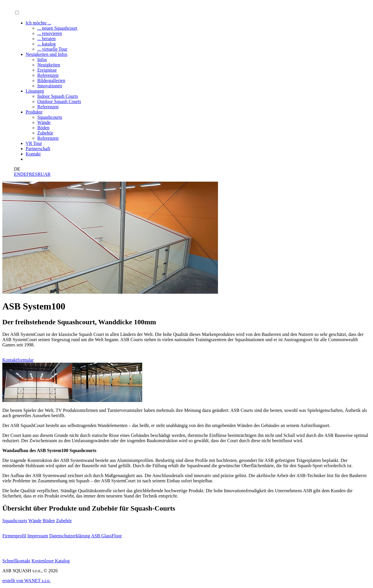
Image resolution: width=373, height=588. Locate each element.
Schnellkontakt (16, 561)
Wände (35, 521)
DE (23, 174)
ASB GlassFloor (106, 536)
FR (29, 174)
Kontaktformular (18, 360)
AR (47, 174)
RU (41, 174)
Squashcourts (15, 521)
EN (17, 174)
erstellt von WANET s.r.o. (27, 581)
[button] (17, 13)
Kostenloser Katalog (51, 561)
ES (35, 174)
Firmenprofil (14, 536)
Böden (49, 521)
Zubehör (64, 521)
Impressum (38, 536)
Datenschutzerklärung (70, 536)
